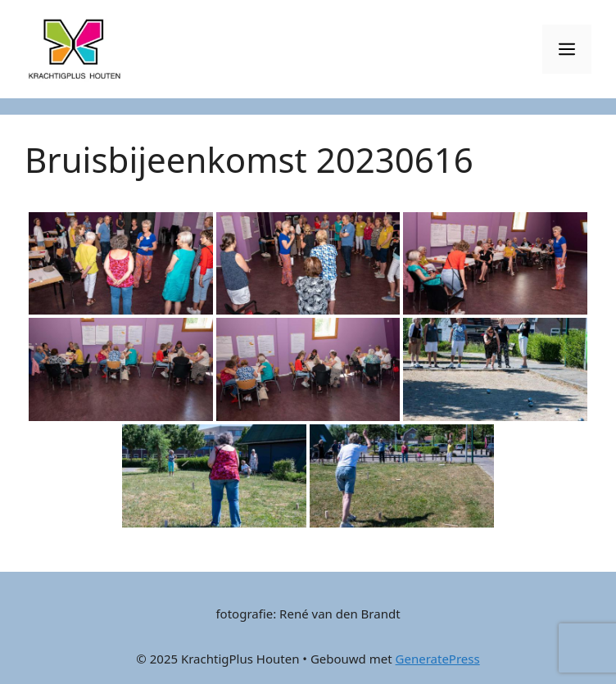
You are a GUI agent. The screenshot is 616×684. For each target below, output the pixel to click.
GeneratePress (438, 659)
